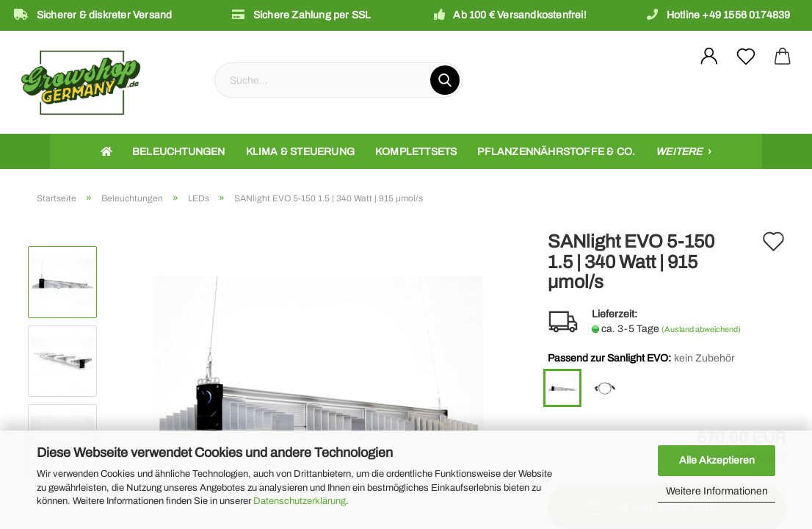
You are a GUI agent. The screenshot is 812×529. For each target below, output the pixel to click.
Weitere (680, 152)
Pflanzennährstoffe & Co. (556, 152)
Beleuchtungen (179, 152)
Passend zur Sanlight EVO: (641, 359)
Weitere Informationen (717, 491)
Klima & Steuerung (300, 152)
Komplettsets (416, 152)
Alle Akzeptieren (717, 460)
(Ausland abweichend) (701, 329)
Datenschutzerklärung (300, 501)
